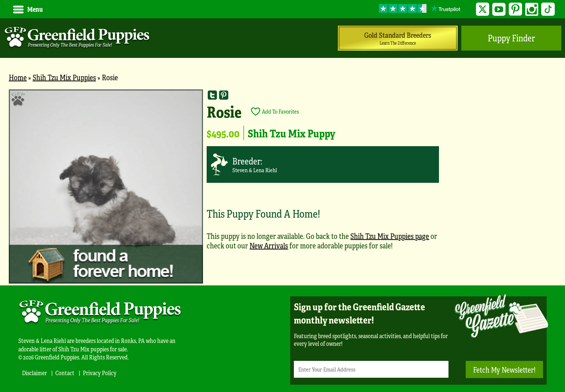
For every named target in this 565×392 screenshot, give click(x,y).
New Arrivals (269, 245)
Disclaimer (34, 373)
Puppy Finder (511, 38)
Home (18, 77)
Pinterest (515, 9)
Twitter (483, 9)
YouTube (499, 9)
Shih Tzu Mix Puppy (291, 133)
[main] (282, 188)
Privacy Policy (100, 373)
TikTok (548, 9)
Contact (65, 373)
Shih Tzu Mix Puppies (64, 77)
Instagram (532, 9)
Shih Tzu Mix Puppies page (390, 236)
